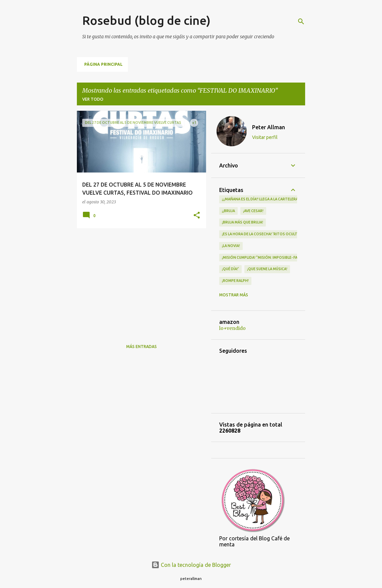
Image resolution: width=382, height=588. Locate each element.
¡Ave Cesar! (253, 211)
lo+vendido (232, 328)
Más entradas (141, 347)
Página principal (103, 64)
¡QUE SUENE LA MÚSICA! (267, 269)
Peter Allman (269, 127)
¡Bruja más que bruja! (243, 222)
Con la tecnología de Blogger (191, 565)
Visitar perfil (265, 137)
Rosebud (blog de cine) (146, 20)
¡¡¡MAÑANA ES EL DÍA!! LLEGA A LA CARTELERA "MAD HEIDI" (271, 199)
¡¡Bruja (228, 211)
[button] (197, 216)
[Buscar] (301, 21)
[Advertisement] (139, 280)
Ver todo (93, 99)
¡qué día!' (230, 269)
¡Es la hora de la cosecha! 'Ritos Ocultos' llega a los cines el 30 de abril (292, 234)
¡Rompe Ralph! (235, 281)
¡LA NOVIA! (231, 246)
